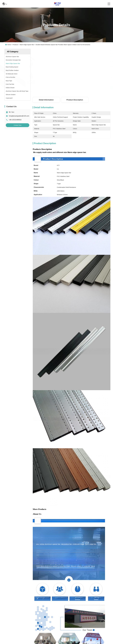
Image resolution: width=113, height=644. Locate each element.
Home (9, 45)
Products (15, 45)
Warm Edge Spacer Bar (27, 45)
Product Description (75, 100)
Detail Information (46, 100)
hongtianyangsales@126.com (19, 116)
